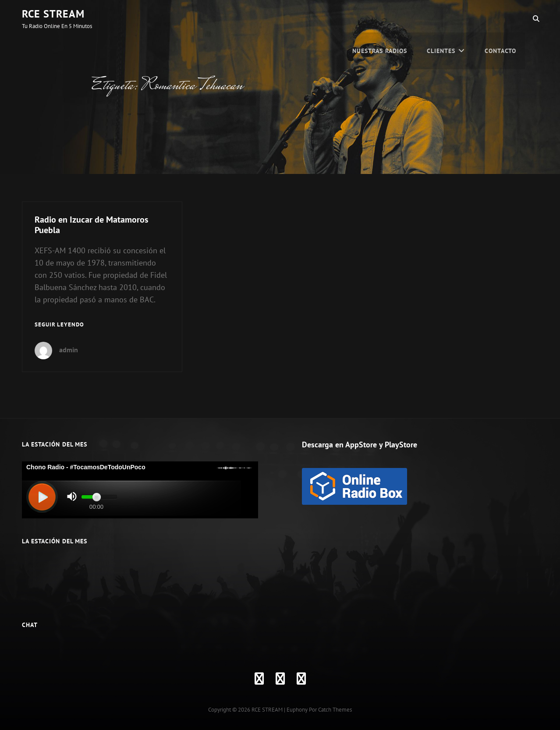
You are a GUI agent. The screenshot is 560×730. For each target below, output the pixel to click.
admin (69, 350)
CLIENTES (441, 18)
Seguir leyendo (59, 325)
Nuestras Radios (380, 18)
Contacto (500, 18)
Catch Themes (335, 710)
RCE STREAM (53, 14)
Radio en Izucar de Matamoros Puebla (91, 225)
